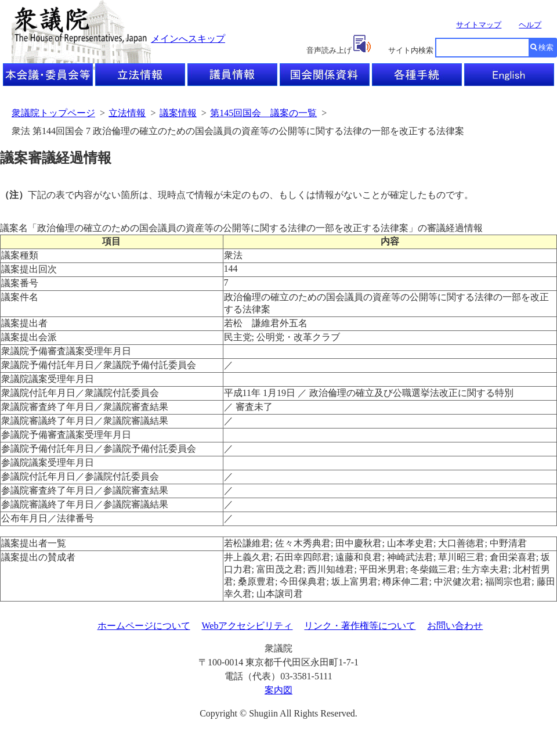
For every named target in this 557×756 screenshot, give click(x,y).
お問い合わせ (455, 626)
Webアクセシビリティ (247, 626)
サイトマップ (479, 25)
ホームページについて (144, 626)
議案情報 (178, 113)
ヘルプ (530, 25)
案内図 (278, 690)
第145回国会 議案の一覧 (263, 113)
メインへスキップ (188, 39)
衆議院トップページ (53, 113)
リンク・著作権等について (360, 626)
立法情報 (127, 113)
